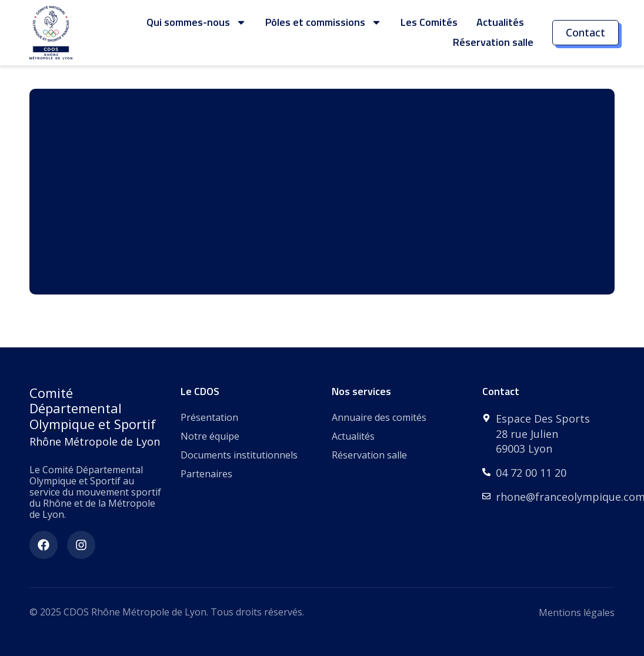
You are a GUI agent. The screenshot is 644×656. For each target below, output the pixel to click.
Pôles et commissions (323, 22)
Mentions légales (577, 613)
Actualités (500, 22)
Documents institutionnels (239, 455)
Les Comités (429, 22)
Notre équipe (210, 436)
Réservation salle (493, 42)
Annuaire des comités (379, 417)
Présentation (209, 417)
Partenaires (206, 474)
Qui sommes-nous (196, 22)
